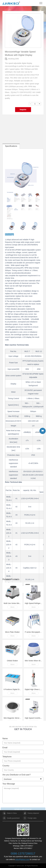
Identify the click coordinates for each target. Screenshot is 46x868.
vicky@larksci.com (22, 859)
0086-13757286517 (27, 846)
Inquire (23, 113)
